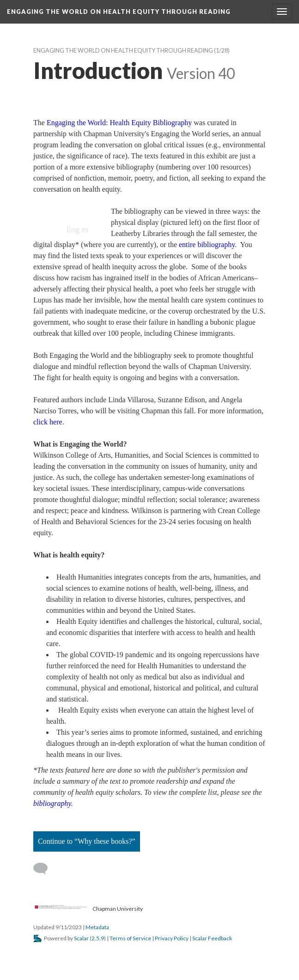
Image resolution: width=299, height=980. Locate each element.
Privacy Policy (172, 938)
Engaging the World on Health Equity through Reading (123, 51)
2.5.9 (98, 938)
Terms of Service (130, 938)
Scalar (81, 938)
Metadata (97, 927)
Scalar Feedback (212, 938)
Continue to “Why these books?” (87, 841)
